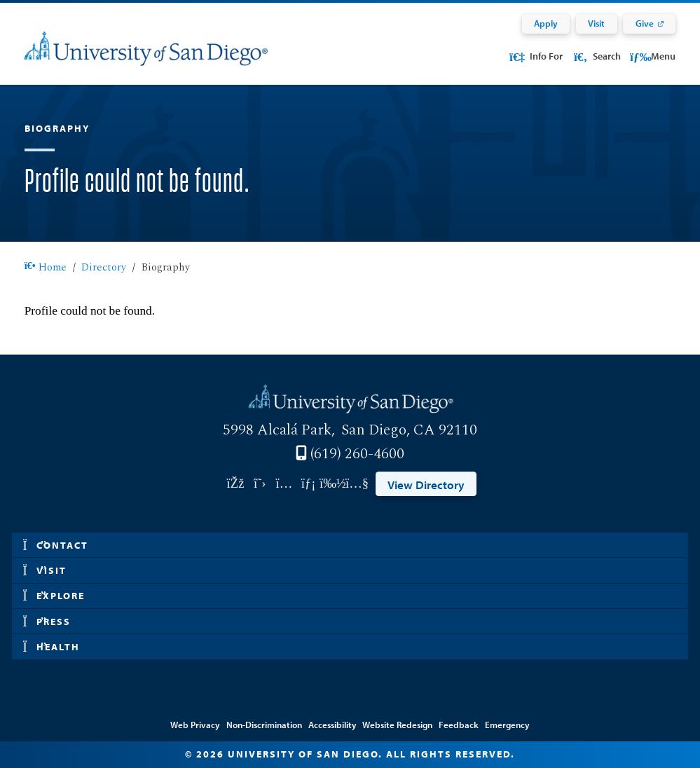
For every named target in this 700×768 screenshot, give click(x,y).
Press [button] (47, 622)
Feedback (459, 725)
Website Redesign (397, 725)
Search (596, 56)
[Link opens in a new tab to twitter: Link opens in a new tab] (260, 484)
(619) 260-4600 (357, 454)
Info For (535, 56)
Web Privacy (195, 725)
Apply (546, 23)
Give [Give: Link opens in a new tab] (645, 23)
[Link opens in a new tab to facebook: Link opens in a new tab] (236, 484)
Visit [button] (45, 571)
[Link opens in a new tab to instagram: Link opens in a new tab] (284, 484)
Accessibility (332, 725)
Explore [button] (54, 596)
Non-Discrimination (264, 725)
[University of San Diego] (146, 58)
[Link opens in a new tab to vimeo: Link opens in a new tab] (333, 484)
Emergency (507, 725)
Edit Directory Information (350, 705)
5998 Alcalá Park (277, 430)
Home (46, 267)
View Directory (426, 484)
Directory (104, 267)
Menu (653, 56)
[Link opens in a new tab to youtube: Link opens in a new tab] (357, 484)
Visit (596, 23)
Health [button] (52, 647)
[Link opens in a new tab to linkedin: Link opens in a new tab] (309, 484)
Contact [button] (56, 546)
